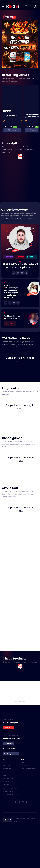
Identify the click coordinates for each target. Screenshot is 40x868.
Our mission (7, 766)
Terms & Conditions (10, 788)
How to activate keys (28, 769)
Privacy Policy (8, 792)
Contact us (7, 769)
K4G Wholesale (8, 772)
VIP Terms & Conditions (11, 795)
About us (6, 762)
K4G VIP (6, 785)
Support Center (26, 762)
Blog (5, 776)
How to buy (24, 766)
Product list (25, 772)
